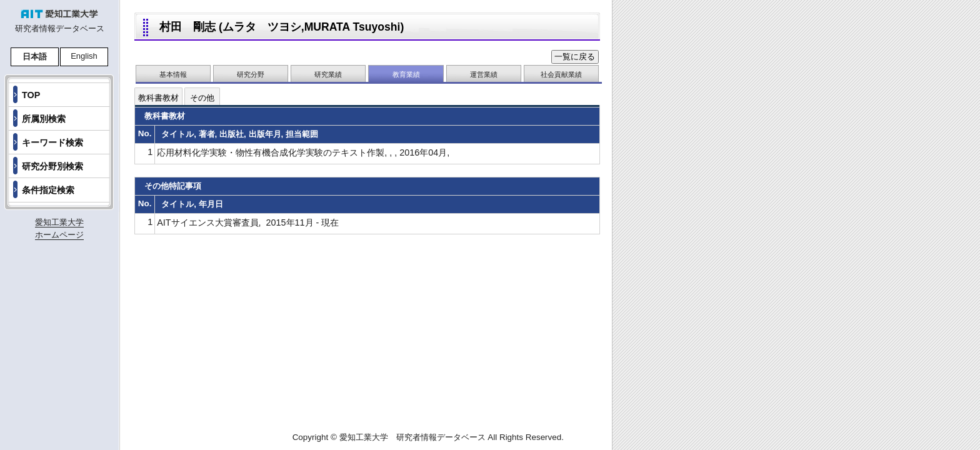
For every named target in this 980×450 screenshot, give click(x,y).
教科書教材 (158, 98)
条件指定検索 (48, 190)
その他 (202, 98)
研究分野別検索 (52, 166)
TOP (31, 95)
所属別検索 (44, 119)
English (84, 56)
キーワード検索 (52, 142)
